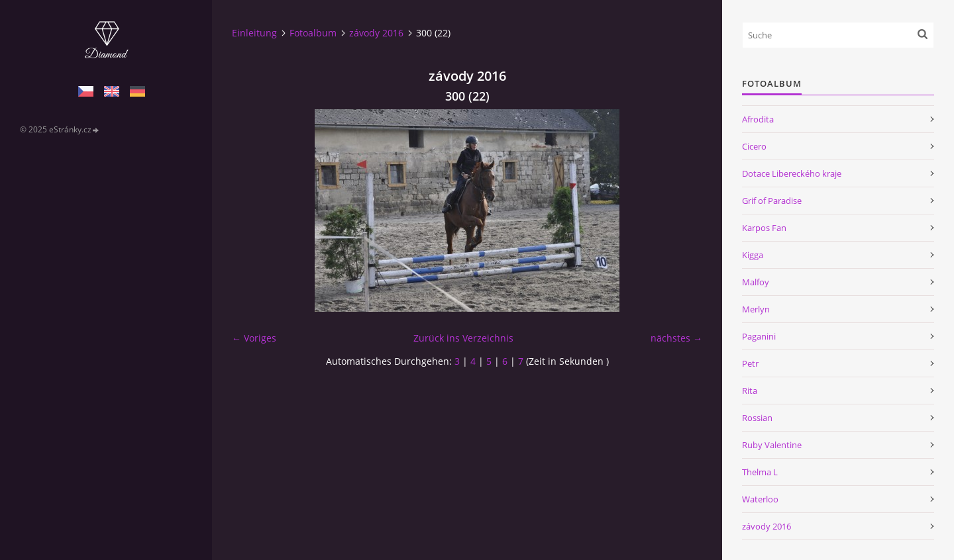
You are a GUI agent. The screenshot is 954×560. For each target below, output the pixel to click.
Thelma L (760, 472)
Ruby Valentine (772, 445)
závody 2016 (376, 33)
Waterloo (760, 499)
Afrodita (758, 119)
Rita (750, 391)
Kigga (753, 255)
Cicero (754, 146)
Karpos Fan (764, 228)
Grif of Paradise (772, 201)
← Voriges (254, 338)
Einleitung (254, 33)
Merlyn (756, 309)
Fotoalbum (313, 33)
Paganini (759, 336)
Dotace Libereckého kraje (792, 173)
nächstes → (676, 338)
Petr (750, 363)
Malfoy (756, 282)
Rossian (757, 418)
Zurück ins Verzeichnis (463, 338)
